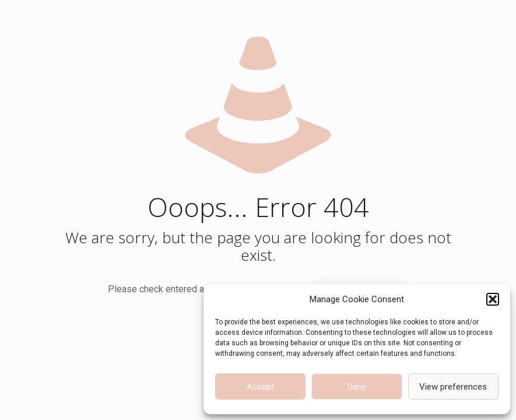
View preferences (453, 387)
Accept (260, 387)
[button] (493, 299)
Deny (357, 387)
